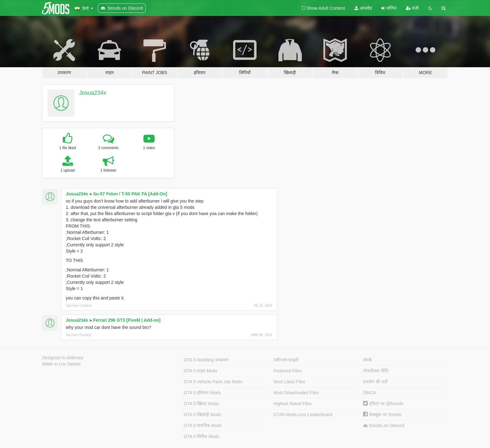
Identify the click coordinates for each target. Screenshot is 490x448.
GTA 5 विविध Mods (202, 436)
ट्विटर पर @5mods (383, 404)
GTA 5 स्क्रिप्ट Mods (201, 404)
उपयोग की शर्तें (375, 382)
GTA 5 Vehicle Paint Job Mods (213, 382)
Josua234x (93, 93)
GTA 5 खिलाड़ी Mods (202, 415)
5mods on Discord (384, 426)
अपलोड (363, 8)
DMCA (370, 393)
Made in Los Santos (62, 364)
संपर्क (367, 360)
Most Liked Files (289, 382)
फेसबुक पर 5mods (382, 415)
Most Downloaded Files (296, 393)
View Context (79, 305)
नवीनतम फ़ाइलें (286, 360)
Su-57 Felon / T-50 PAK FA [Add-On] (130, 194)
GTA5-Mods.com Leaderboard (303, 415)
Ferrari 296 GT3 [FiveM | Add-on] (127, 320)
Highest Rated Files (292, 404)
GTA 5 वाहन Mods (201, 371)
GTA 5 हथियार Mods (202, 393)
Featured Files (287, 371)
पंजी (412, 8)
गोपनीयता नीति (376, 371)
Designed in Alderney (63, 358)
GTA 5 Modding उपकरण (206, 360)
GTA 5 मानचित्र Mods (203, 425)
